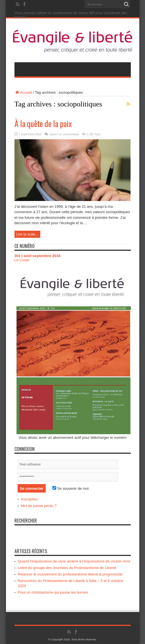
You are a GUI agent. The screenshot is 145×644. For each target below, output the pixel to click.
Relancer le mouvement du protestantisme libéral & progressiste (70, 575)
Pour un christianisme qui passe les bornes (53, 593)
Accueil (23, 92)
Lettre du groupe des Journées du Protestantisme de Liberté (67, 568)
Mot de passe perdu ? (39, 506)
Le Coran (22, 260)
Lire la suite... (27, 234)
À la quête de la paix (43, 124)
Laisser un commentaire (64, 134)
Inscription (29, 499)
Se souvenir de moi (71, 488)
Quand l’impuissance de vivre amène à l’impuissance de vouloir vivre (74, 561)
